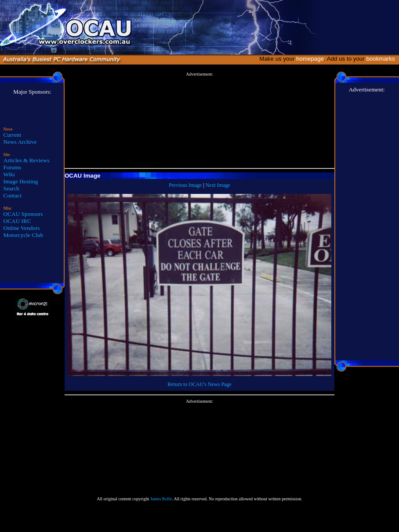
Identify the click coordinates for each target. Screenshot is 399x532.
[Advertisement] (199, 120)
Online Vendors (22, 228)
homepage (310, 59)
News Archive (20, 142)
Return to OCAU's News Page (199, 384)
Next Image (218, 185)
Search (11, 188)
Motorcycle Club (24, 235)
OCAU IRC (17, 221)
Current (13, 135)
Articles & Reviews (27, 160)
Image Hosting (21, 181)
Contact (13, 195)
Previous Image (185, 185)
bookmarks (382, 59)
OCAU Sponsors (23, 214)
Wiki (9, 174)
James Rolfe (161, 499)
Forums (13, 167)
